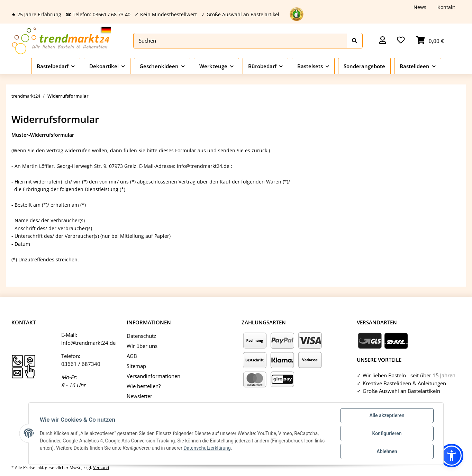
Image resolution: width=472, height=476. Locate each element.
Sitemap (136, 366)
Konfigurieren (387, 433)
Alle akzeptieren (387, 415)
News (420, 7)
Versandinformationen (153, 376)
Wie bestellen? (144, 386)
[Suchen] (240, 41)
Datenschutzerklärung (207, 448)
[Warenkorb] (430, 41)
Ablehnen (387, 451)
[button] (383, 41)
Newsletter (139, 396)
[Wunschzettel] (401, 41)
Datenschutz (141, 336)
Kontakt (446, 7)
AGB (132, 356)
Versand (101, 468)
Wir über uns (142, 346)
